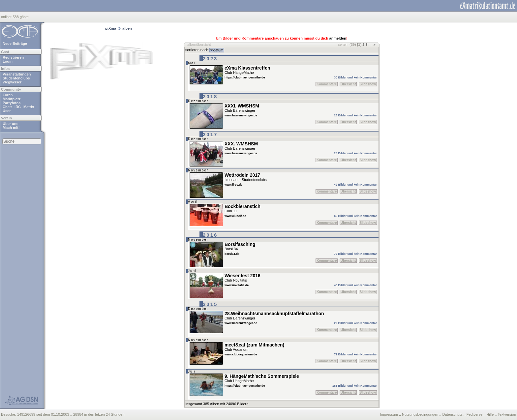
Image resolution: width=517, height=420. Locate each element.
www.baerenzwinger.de (241, 115)
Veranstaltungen (17, 74)
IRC (18, 107)
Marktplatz (12, 99)
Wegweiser (12, 82)
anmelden (338, 38)
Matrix (29, 107)
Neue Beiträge (15, 44)
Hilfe (490, 414)
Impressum (389, 414)
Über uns (11, 124)
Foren (8, 95)
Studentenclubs (16, 78)
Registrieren (13, 57)
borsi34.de (232, 254)
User (7, 111)
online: (7, 17)
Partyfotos (12, 103)
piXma (111, 28)
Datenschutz (452, 414)
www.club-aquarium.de (241, 354)
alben (127, 28)
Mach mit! (11, 128)
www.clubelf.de (235, 216)
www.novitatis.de (237, 285)
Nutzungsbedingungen (420, 414)
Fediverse (474, 414)
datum (218, 50)
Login (8, 61)
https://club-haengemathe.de (245, 77)
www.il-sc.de (233, 185)
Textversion (507, 414)
